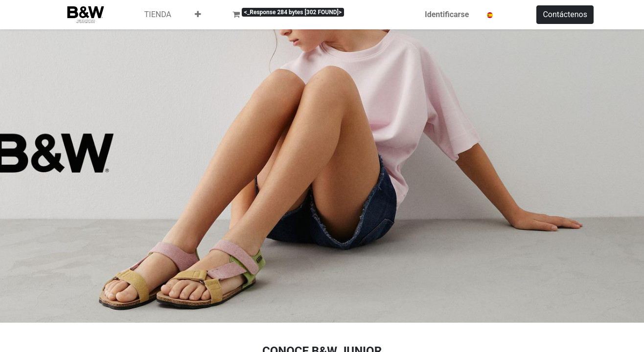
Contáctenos (565, 14)
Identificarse (472, 14)
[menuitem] (158, 15)
